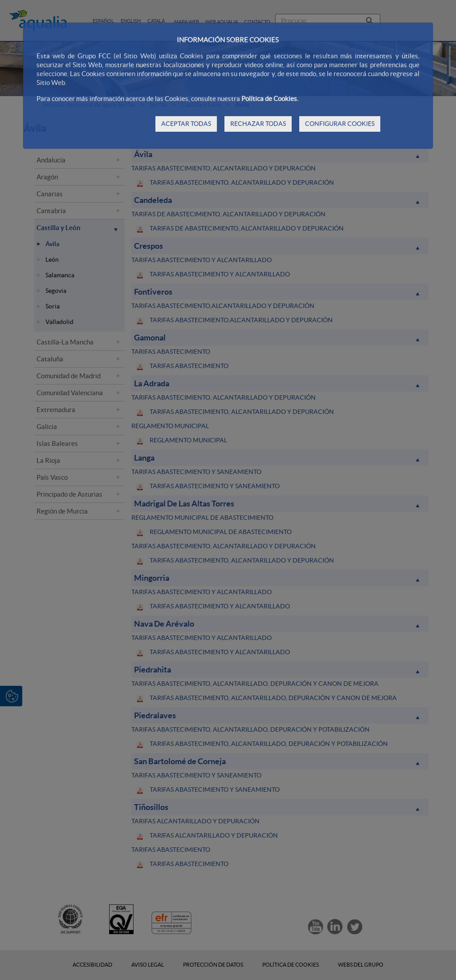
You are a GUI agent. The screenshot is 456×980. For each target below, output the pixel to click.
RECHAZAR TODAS (258, 124)
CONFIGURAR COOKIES (340, 124)
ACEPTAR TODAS (186, 124)
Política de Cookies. (270, 99)
